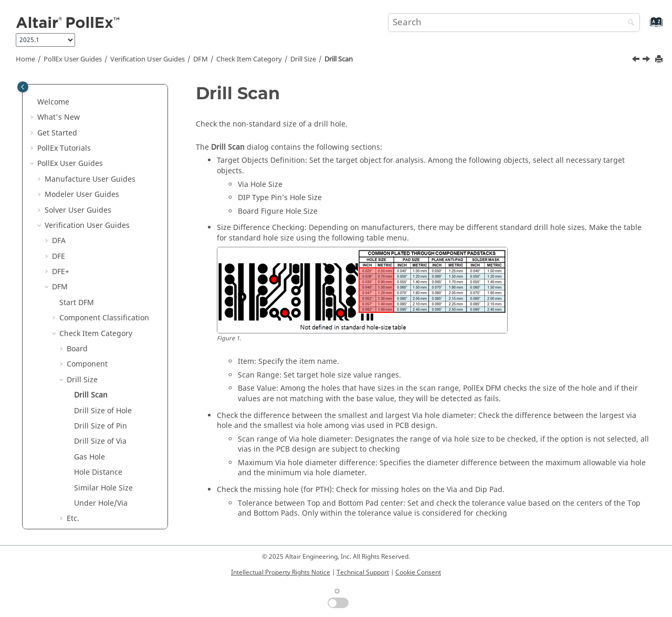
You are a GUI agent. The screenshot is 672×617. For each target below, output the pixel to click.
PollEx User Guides (73, 59)
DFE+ (61, 106)
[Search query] (514, 23)
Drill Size (303, 59)
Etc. (73, 353)
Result (70, 523)
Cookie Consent (418, 572)
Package (81, 400)
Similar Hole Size (103, 323)
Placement (85, 446)
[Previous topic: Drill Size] (637, 60)
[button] (48, 91)
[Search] (628, 23)
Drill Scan (339, 59)
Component (87, 199)
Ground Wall (89, 384)
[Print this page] (660, 60)
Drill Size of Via (100, 276)
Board (77, 184)
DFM (201, 59)
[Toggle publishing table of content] (23, 87)
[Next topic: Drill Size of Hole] (647, 60)
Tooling (80, 492)
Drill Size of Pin (101, 261)
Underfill (82, 508)
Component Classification (104, 153)
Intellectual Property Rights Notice (281, 572)
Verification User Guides (148, 59)
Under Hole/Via (101, 338)
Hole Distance (98, 307)
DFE (59, 91)
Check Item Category (249, 59)
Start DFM (77, 137)
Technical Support (363, 572)
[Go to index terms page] (645, 27)
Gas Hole (90, 292)
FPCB (75, 369)
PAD (74, 415)
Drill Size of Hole (103, 245)
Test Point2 (86, 477)
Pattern (80, 430)
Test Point (84, 461)
